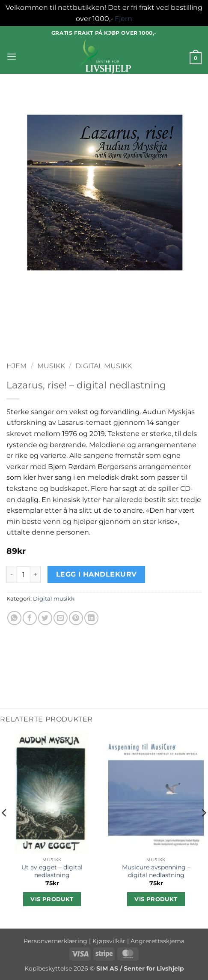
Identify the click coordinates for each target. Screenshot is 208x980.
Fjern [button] (123, 19)
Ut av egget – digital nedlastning (52, 871)
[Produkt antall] (24, 574)
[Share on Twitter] (45, 618)
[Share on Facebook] (30, 618)
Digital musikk (104, 366)
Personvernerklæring (55, 941)
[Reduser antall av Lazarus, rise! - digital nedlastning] (12, 574)
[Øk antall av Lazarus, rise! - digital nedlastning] (36, 574)
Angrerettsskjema (157, 941)
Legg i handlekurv (97, 574)
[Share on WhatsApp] (14, 618)
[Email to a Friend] (61, 618)
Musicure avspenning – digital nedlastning (156, 871)
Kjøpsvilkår (109, 941)
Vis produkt (52, 899)
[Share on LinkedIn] (91, 618)
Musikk (51, 366)
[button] (12, 56)
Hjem (16, 366)
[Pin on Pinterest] (76, 618)
